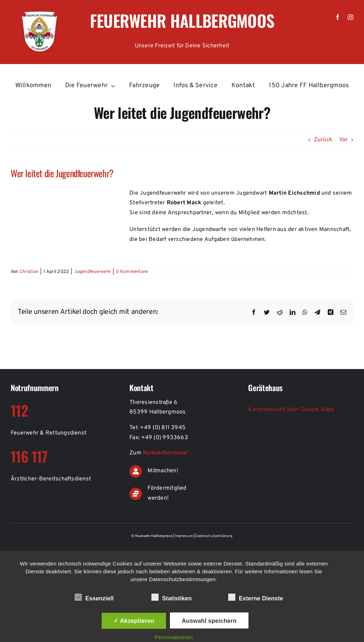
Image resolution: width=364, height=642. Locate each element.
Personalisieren (174, 637)
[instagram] (350, 17)
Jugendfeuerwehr (93, 272)
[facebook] (338, 17)
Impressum (184, 536)
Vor (343, 140)
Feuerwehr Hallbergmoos (182, 20)
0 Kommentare (132, 272)
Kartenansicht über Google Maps (291, 410)
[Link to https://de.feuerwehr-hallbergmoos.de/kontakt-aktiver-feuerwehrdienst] (136, 471)
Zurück (323, 140)
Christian (29, 272)
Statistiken (172, 598)
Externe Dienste (256, 598)
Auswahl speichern (209, 621)
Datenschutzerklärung (214, 536)
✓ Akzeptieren (134, 621)
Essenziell (94, 598)
